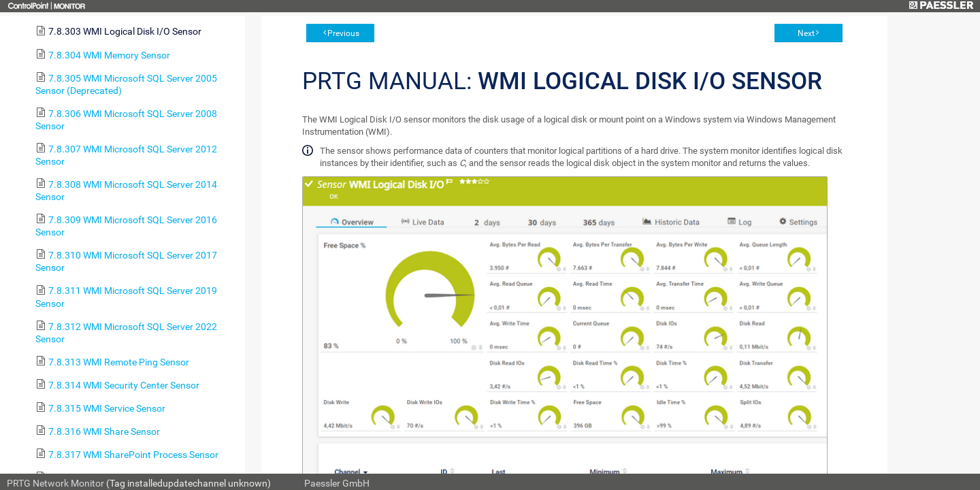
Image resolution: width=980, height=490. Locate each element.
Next (806, 33)
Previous (343, 33)
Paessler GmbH (337, 483)
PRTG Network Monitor (55, 483)
